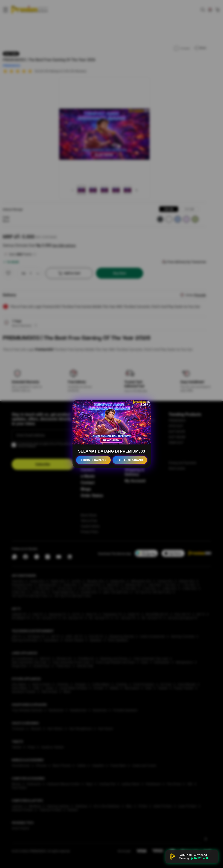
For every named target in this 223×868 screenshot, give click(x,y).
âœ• (144, 404)
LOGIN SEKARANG (93, 460)
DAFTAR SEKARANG (130, 460)
